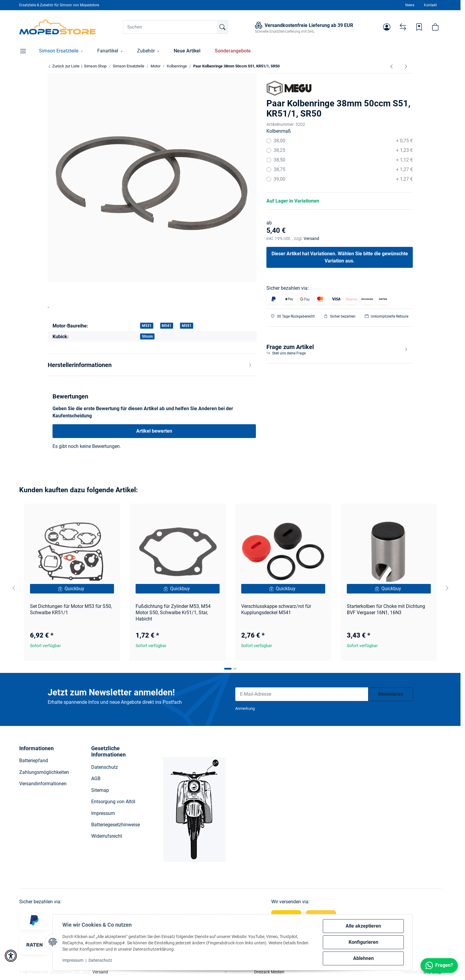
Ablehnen (363, 958)
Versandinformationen (43, 784)
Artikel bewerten (154, 431)
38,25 (343, 150)
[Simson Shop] (58, 27)
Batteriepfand (34, 761)
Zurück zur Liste (64, 66)
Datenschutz (100, 960)
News (410, 5)
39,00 (343, 179)
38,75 (343, 170)
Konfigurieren (363, 942)
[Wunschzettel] (419, 27)
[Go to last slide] (14, 588)
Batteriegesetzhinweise (115, 825)
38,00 (343, 141)
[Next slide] (447, 588)
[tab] (228, 669)
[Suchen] (175, 27)
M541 (166, 326)
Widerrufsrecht (107, 836)
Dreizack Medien (269, 972)
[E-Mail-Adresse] (302, 694)
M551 (187, 326)
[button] (387, 27)
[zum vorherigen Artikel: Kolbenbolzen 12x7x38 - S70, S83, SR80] (391, 66)
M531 (147, 326)
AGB (96, 779)
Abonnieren (391, 694)
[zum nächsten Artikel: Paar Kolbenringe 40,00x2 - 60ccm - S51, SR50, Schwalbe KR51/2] (406, 66)
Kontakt (430, 5)
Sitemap (100, 790)
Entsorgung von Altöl (113, 802)
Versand (311, 238)
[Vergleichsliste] (403, 27)
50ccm (147, 336)
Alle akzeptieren (363, 926)
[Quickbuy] (72, 589)
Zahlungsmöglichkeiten (44, 772)
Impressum (73, 960)
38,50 (343, 160)
